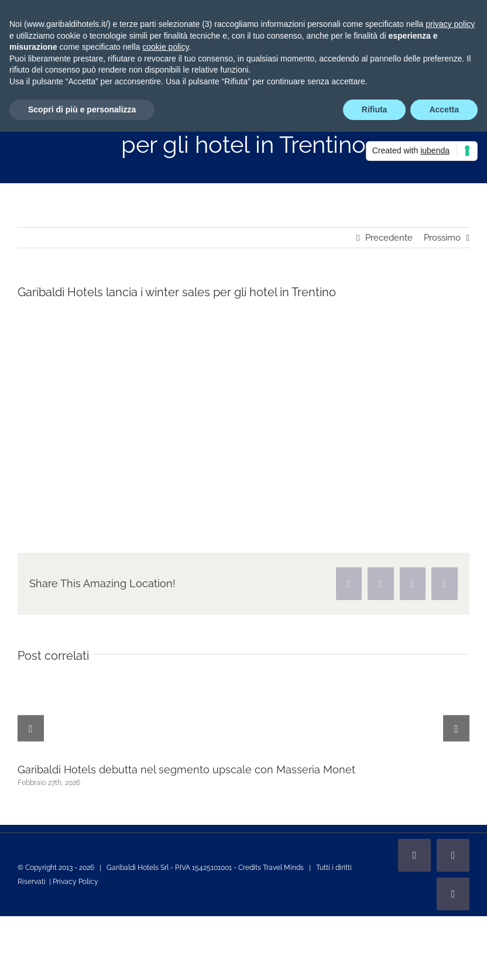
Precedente (389, 238)
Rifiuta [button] (375, 109)
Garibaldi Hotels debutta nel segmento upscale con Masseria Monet (186, 770)
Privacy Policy (76, 882)
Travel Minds (283, 868)
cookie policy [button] (165, 47)
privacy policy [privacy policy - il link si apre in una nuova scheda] (450, 24)
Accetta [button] (444, 109)
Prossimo (442, 238)
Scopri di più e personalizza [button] (82, 109)
